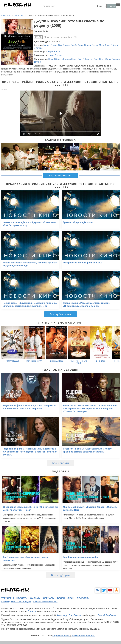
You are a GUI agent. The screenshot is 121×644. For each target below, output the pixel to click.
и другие (38, 48)
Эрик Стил (99, 59)
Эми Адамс (64, 45)
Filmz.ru (32, 611)
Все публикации (60, 314)
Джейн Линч (77, 45)
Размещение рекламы (83, 636)
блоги (61, 598)
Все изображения (60, 176)
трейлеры (8, 598)
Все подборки (60, 575)
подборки (83, 598)
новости (22, 598)
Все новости (61, 463)
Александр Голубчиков (69, 615)
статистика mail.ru (45, 601)
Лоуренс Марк (69, 59)
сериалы (49, 598)
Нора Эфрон (54, 52)
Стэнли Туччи (91, 45)
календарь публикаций (16, 601)
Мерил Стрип (50, 45)
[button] (116, 157)
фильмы (35, 598)
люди (71, 598)
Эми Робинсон (85, 59)
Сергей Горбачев (107, 615)
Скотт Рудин (112, 59)
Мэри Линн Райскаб (109, 45)
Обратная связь (61, 636)
